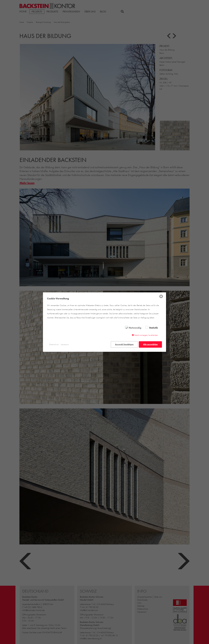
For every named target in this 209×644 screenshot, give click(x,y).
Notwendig (135, 328)
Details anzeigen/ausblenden (146, 335)
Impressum (65, 344)
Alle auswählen (150, 344)
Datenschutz (54, 344)
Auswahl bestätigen (124, 344)
